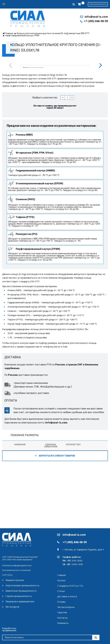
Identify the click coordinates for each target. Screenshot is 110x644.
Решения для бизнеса (98, 4)
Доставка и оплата (67, 596)
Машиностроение (15, 580)
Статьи (61, 591)
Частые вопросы (66, 607)
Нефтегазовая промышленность (23, 585)
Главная (61, 575)
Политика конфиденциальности (17, 565)
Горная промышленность (19, 596)
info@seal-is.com (96, 17)
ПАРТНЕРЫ (7, 575)
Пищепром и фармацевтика (20, 601)
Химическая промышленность (21, 591)
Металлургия (12, 607)
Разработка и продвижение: (9, 630)
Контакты (62, 618)
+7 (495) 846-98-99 (96, 21)
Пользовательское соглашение (16, 570)
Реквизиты (63, 623)
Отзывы (61, 602)
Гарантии (62, 612)
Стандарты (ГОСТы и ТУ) (70, 586)
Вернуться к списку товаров (55, 523)
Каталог (61, 580)
